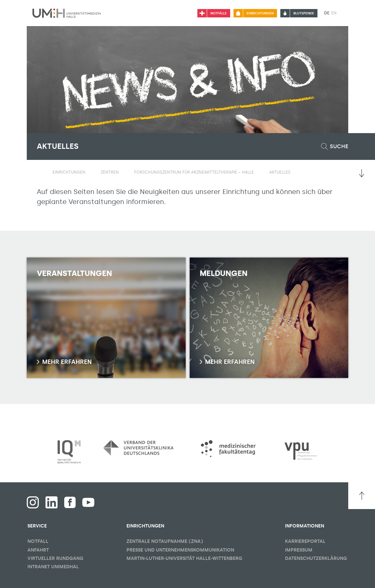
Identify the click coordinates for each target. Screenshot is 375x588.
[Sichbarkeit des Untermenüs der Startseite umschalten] (40, 172)
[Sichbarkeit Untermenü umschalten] (89, 172)
